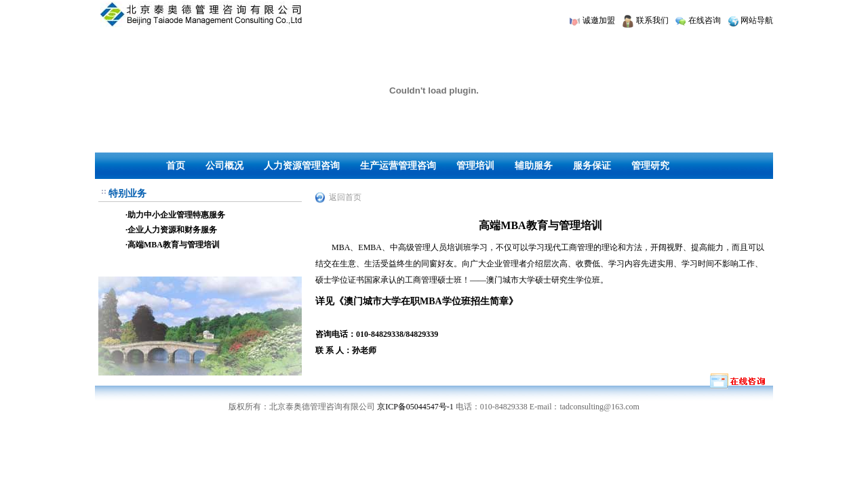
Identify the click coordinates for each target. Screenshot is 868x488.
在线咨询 (705, 20)
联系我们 (652, 20)
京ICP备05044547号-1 (415, 407)
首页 (176, 166)
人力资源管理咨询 (302, 166)
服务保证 (592, 166)
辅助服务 (534, 166)
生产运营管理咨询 (398, 166)
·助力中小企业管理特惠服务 (175, 215)
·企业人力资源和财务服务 (171, 230)
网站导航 (757, 20)
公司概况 (224, 166)
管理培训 (475, 166)
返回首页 (345, 197)
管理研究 (650, 166)
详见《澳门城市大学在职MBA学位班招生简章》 (417, 301)
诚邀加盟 (599, 20)
